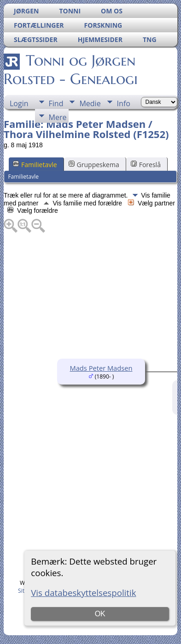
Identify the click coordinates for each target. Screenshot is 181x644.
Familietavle (35, 165)
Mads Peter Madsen (101, 368)
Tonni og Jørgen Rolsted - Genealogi (71, 70)
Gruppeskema (94, 165)
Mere (58, 117)
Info (124, 103)
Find (56, 103)
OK (100, 614)
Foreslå (146, 165)
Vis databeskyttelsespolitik (83, 593)
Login (19, 103)
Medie (90, 103)
